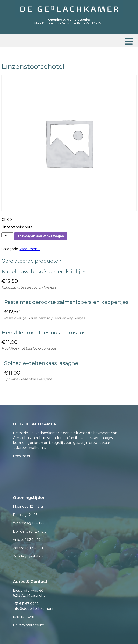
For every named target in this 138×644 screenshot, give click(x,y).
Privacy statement (28, 625)
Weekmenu (30, 249)
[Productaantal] (7, 235)
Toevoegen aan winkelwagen (41, 236)
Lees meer (22, 456)
